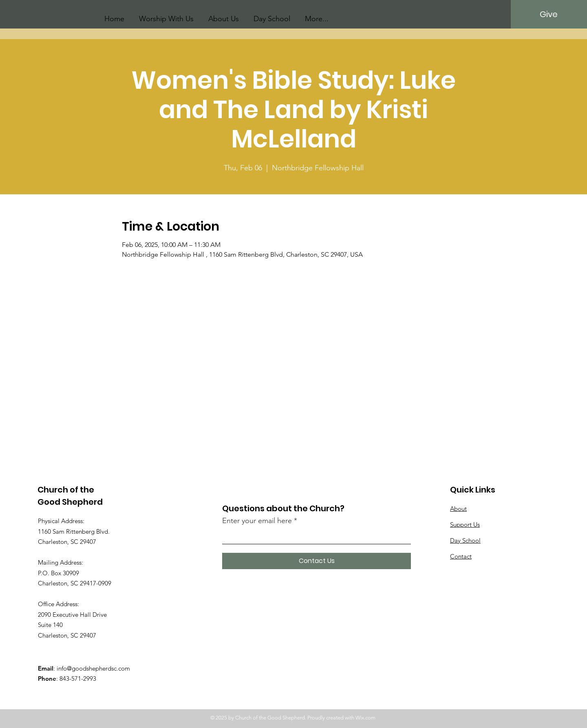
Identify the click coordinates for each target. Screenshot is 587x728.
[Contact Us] (317, 561)
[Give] (548, 14)
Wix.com (365, 718)
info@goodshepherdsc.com (93, 668)
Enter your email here (257, 521)
